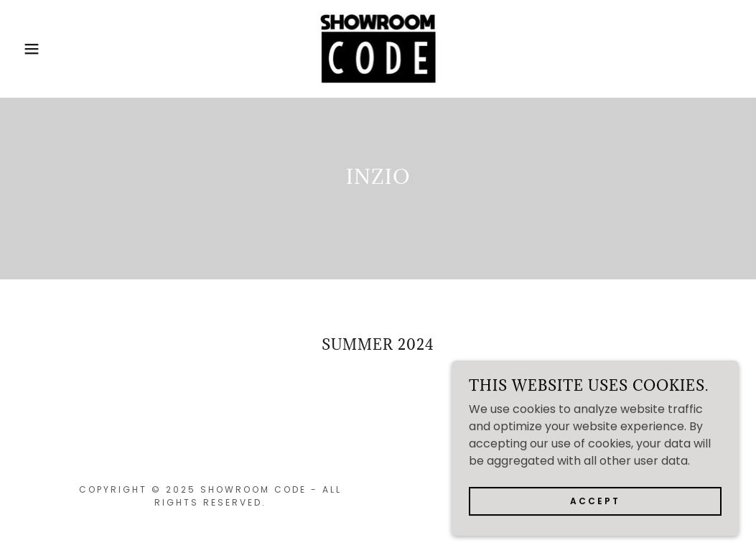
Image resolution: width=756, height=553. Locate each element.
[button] (38, 49)
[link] (378, 48)
